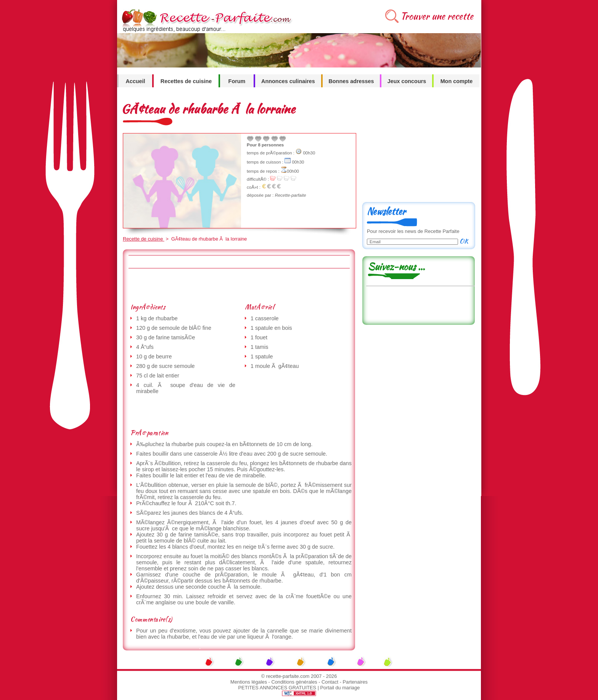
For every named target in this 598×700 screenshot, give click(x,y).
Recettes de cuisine (186, 81)
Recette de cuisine (144, 239)
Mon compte (457, 81)
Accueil (135, 81)
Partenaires (355, 682)
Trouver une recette (437, 16)
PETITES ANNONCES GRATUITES (277, 688)
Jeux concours (407, 81)
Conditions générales (294, 682)
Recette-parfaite (291, 195)
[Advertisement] (239, 286)
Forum (237, 81)
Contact (330, 682)
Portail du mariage (340, 688)
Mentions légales (249, 682)
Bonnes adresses (351, 81)
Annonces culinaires (288, 81)
